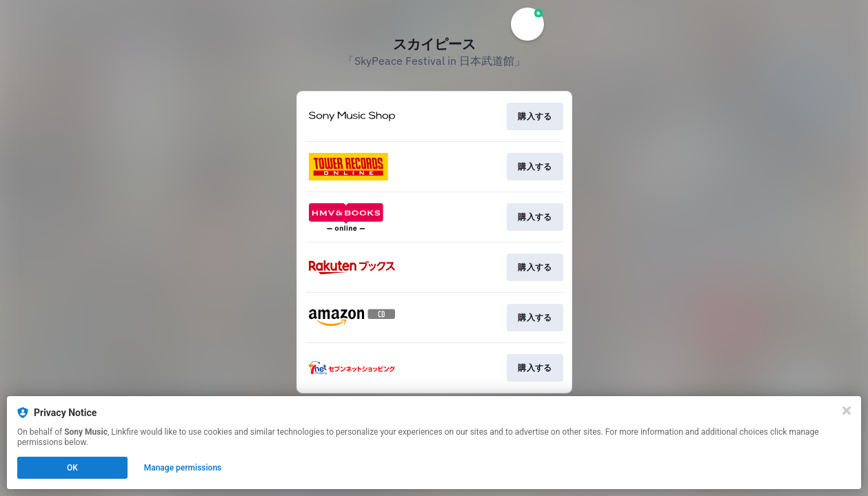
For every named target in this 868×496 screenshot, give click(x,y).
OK (72, 468)
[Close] (847, 411)
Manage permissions (183, 468)
